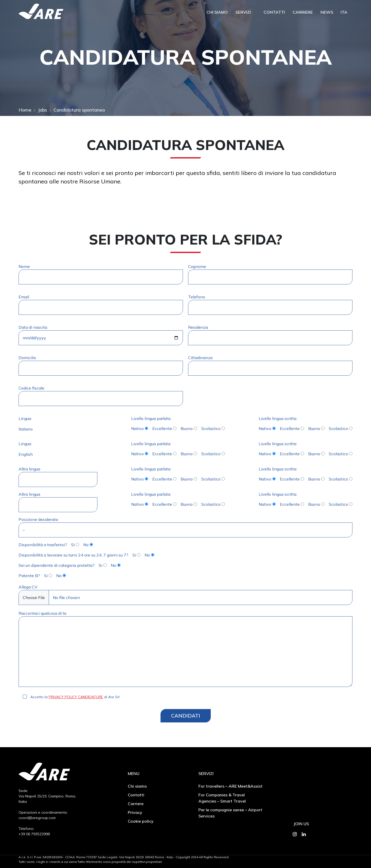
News (327, 12)
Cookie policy (141, 821)
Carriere (303, 12)
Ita (344, 12)
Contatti (274, 12)
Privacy (135, 812)
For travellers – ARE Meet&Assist (230, 786)
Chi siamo (217, 12)
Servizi (243, 12)
